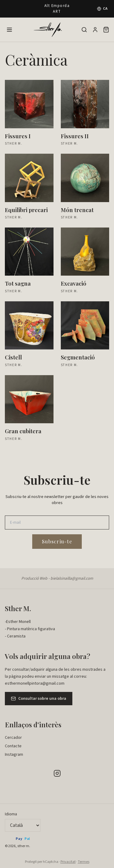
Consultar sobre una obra (39, 699)
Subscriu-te (57, 541)
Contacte (13, 746)
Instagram (14, 755)
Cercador (13, 738)
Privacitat (68, 862)
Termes (84, 862)
